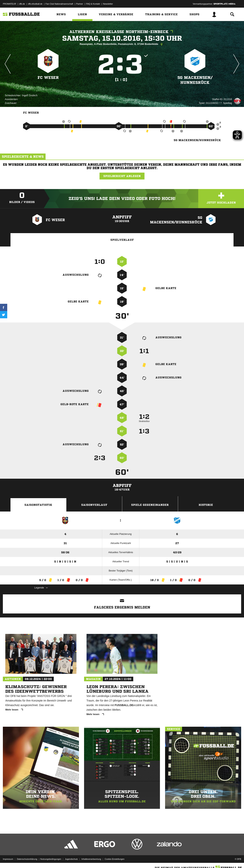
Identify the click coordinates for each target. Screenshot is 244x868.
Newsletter (108, 4)
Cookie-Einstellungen (115, 859)
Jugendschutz (71, 859)
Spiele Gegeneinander (150, 505)
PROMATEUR (9, 4)
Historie (206, 505)
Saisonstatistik (38, 505)
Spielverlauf (122, 240)
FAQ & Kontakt (93, 4)
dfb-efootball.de (35, 4)
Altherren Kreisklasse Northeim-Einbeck (122, 32)
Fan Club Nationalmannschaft (59, 4)
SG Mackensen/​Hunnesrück (195, 80)
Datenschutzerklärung (27, 859)
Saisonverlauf (94, 505)
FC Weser (48, 78)
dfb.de (22, 4)
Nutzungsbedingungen (51, 859)
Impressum (8, 859)
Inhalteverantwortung (91, 859)
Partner (80, 4)
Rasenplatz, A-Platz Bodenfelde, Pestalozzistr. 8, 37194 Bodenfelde (122, 44)
